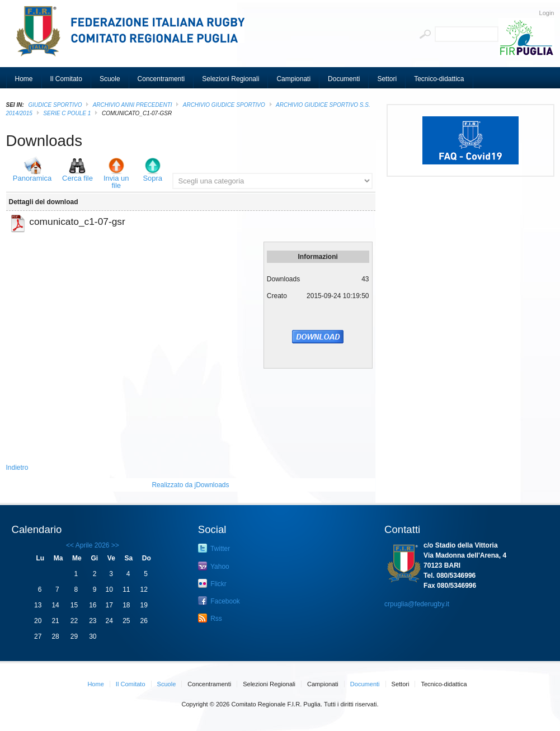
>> (114, 545)
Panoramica (32, 178)
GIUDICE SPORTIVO (55, 105)
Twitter (214, 548)
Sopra (152, 178)
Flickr (212, 583)
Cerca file (77, 178)
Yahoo (214, 566)
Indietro (17, 468)
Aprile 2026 (93, 545)
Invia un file (116, 182)
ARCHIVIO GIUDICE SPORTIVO (224, 105)
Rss (210, 618)
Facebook (219, 601)
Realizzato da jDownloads (190, 485)
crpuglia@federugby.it (417, 604)
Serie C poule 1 (67, 113)
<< (70, 545)
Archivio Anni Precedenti (133, 105)
